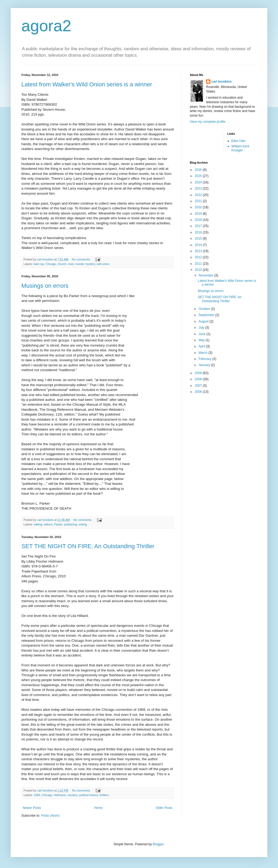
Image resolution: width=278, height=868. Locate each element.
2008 (199, 379)
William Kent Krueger (240, 148)
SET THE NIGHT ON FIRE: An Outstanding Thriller (88, 546)
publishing (70, 524)
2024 (199, 182)
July (202, 328)
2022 (199, 195)
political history (88, 795)
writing (83, 524)
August (204, 321)
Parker (58, 524)
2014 (199, 245)
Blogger (158, 844)
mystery (73, 795)
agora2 (46, 26)
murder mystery (85, 264)
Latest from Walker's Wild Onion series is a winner (87, 84)
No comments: (82, 259)
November (206, 275)
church (62, 264)
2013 (199, 251)
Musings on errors (45, 286)
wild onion (103, 264)
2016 (199, 232)
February (205, 359)
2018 (199, 220)
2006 (199, 392)
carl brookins (221, 82)
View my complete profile (208, 122)
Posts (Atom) (50, 816)
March (204, 353)
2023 (199, 189)
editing (38, 524)
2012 (199, 257)
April (202, 346)
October (205, 309)
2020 (199, 207)
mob (71, 264)
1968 (37, 795)
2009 (199, 373)
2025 (199, 176)
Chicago (51, 264)
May (202, 340)
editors (48, 524)
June (202, 334)
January (205, 365)
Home (98, 808)
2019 (199, 214)
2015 (199, 239)
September (207, 315)
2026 (199, 170)
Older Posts (164, 808)
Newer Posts (32, 808)
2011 (199, 264)
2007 (199, 386)
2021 (199, 201)
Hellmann (60, 795)
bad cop (39, 264)
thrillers (104, 795)
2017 (199, 226)
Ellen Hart (239, 141)
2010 (199, 270)
